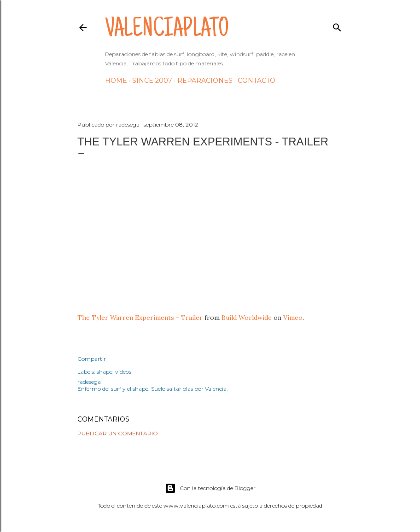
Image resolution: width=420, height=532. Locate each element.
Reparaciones (205, 81)
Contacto (257, 81)
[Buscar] (337, 26)
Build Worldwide (247, 318)
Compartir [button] (92, 359)
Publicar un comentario (118, 433)
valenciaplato (167, 30)
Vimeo (293, 318)
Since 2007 (152, 81)
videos (123, 372)
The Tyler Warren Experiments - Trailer (140, 318)
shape (105, 372)
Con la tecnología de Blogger (210, 488)
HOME (116, 81)
